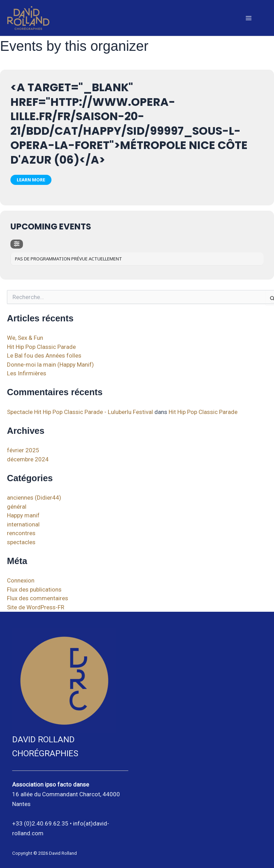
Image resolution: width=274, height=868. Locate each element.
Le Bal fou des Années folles (44, 355)
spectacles (21, 542)
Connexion (21, 580)
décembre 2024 (28, 459)
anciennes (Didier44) (34, 498)
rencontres (21, 533)
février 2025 (23, 450)
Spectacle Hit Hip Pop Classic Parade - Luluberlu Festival (80, 412)
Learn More (31, 180)
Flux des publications (34, 589)
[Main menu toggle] (249, 18)
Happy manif (23, 515)
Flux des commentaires (38, 598)
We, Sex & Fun (25, 338)
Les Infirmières (27, 373)
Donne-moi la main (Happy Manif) (50, 365)
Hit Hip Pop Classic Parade (41, 347)
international (23, 524)
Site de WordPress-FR (36, 607)
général (17, 507)
